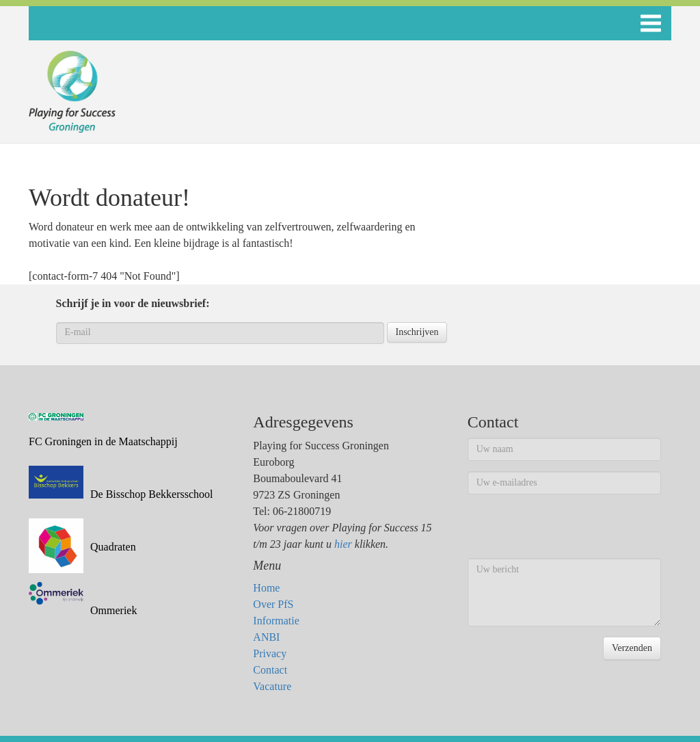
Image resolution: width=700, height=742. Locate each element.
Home (266, 588)
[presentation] (571, 531)
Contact (270, 670)
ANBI (266, 637)
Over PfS (273, 604)
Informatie (276, 621)
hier (343, 544)
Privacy (270, 653)
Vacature (272, 686)
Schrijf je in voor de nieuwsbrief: (133, 303)
